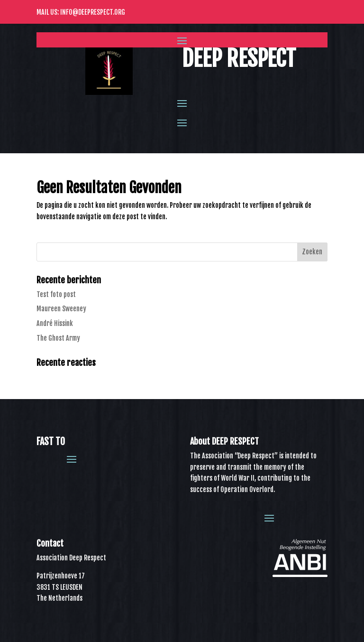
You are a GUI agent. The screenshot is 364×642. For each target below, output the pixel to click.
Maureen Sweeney (61, 309)
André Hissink (55, 323)
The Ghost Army (58, 338)
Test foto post (56, 294)
